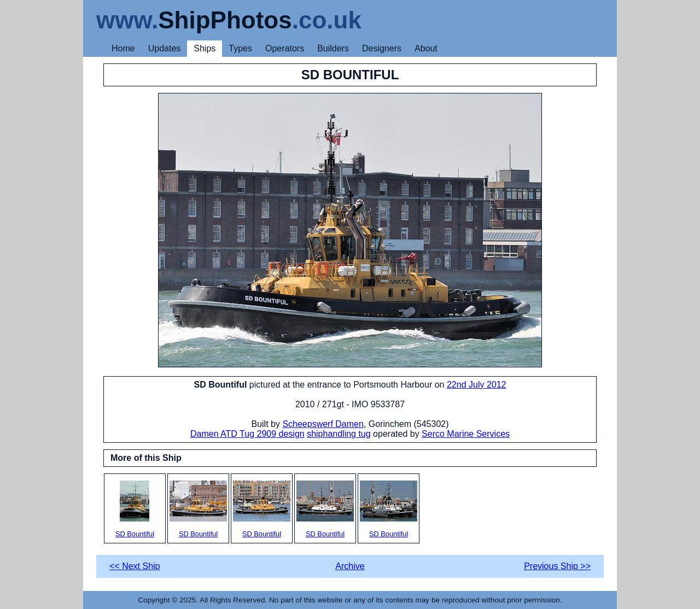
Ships (205, 48)
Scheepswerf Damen (323, 424)
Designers (382, 48)
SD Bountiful (135, 509)
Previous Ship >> (557, 566)
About (426, 48)
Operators (285, 48)
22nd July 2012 (477, 385)
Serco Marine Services (466, 434)
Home (123, 48)
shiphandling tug (339, 434)
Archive (350, 566)
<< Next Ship (135, 566)
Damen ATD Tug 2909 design (247, 434)
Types (240, 48)
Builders (333, 48)
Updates (165, 48)
